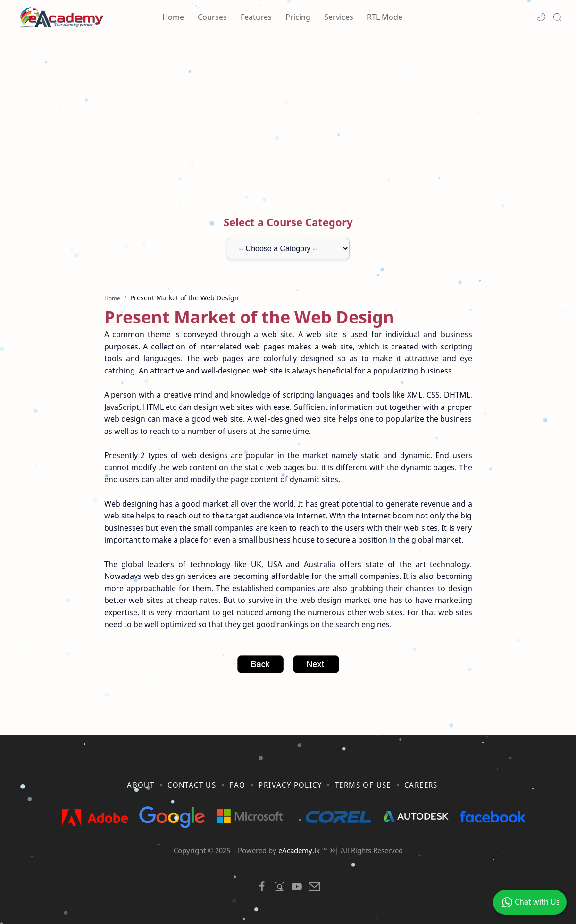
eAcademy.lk (300, 850)
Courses (212, 17)
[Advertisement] (288, 115)
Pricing (298, 17)
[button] (541, 17)
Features (256, 17)
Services (339, 17)
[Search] (557, 17)
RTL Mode (385, 17)
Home (173, 17)
